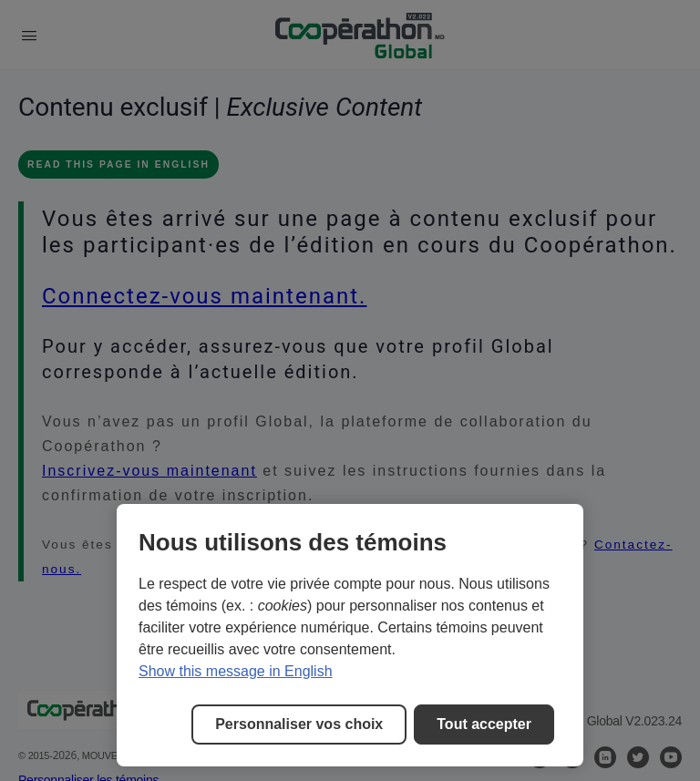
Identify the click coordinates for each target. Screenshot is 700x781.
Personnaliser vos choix (299, 724)
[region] (350, 635)
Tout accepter (484, 724)
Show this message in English (236, 671)
